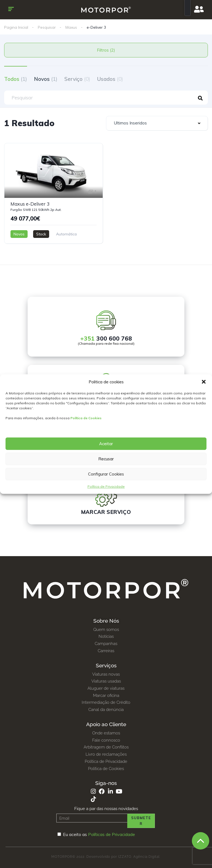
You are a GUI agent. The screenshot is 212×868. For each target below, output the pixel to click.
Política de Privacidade (106, 486)
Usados (110, 79)
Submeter (141, 821)
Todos (16, 79)
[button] (204, 382)
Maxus (71, 27)
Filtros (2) (106, 50)
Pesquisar (47, 27)
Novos (46, 79)
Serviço (77, 79)
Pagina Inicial (16, 27)
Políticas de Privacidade (112, 834)
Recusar (106, 459)
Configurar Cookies (106, 474)
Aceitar (106, 444)
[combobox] (157, 123)
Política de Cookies (86, 418)
